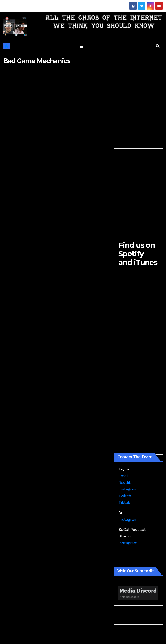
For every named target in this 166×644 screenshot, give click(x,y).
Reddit (124, 482)
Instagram (128, 489)
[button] (158, 46)
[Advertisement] (83, 103)
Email (124, 476)
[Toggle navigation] (81, 46)
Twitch (125, 496)
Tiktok (124, 502)
